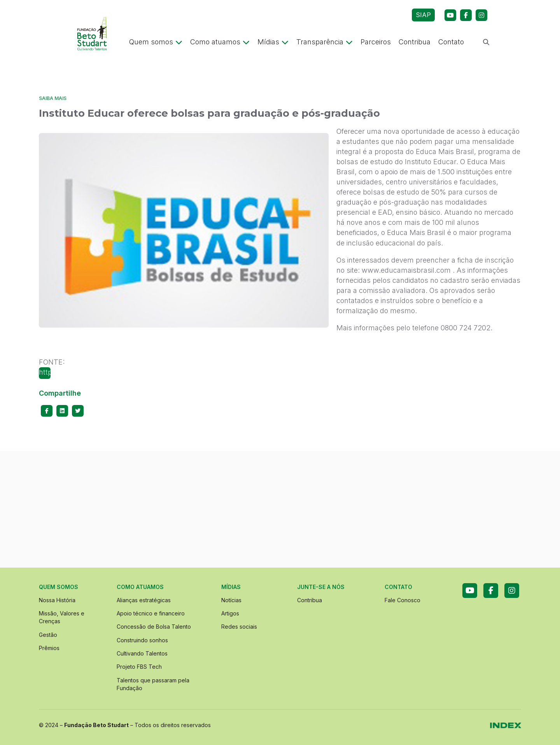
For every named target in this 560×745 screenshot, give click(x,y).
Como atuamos (220, 42)
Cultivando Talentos (142, 653)
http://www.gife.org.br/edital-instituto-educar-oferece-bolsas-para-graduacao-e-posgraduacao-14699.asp (45, 373)
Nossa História (57, 600)
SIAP (423, 15)
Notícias (231, 600)
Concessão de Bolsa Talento (154, 627)
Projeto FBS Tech (139, 667)
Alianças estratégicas (144, 600)
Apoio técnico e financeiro (151, 613)
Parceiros (376, 42)
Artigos (230, 613)
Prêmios (49, 648)
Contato (451, 42)
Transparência (325, 42)
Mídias (273, 42)
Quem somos (156, 42)
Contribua (415, 42)
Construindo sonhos (142, 640)
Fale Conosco (402, 600)
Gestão (48, 635)
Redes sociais (239, 627)
